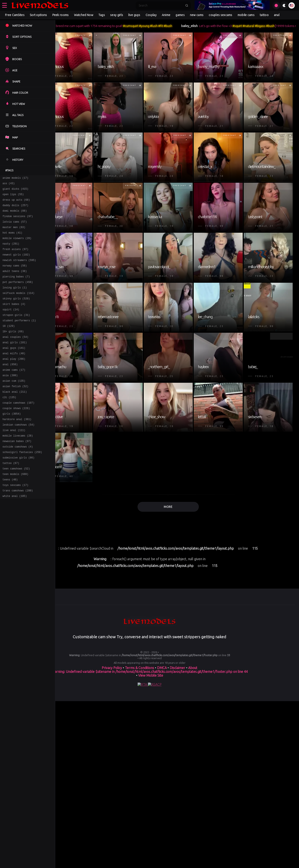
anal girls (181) (15, 362)
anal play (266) (14, 380)
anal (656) (10, 386)
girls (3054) (12, 441)
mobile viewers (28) (17, 246)
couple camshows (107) (18, 429)
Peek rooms (61, 15)
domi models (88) (15, 215)
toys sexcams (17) (15, 521)
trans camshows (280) (18, 527)
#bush (190, 26)
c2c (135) (9, 423)
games (180, 15)
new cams (197, 15)
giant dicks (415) (15, 191)
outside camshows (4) (18, 478)
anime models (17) (15, 178)
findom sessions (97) (18, 221)
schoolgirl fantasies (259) (22, 484)
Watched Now (84, 15)
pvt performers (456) (18, 295)
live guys (134, 15)
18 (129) (9, 344)
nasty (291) (11, 252)
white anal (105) (15, 533)
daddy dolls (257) (15, 209)
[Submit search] (187, 5)
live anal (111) (14, 460)
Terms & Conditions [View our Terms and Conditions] (139, 863)
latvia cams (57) (15, 227)
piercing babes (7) (16, 289)
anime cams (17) (14, 393)
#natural (271, 26)
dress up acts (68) (16, 203)
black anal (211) (15, 417)
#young (167, 26)
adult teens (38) (15, 282)
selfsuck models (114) (18, 307)
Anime (166, 15)
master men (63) (14, 233)
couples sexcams (221, 15)
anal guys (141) (14, 368)
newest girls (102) (16, 264)
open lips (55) (13, 197)
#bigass (283, 26)
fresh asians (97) (15, 258)
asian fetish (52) (15, 411)
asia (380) (10, 399)
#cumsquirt (153, 26)
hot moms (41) (12, 240)
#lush (176, 26)
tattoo (264, 15)
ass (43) (9, 185)
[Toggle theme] (284, 5)
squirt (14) (11, 325)
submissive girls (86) (18, 490)
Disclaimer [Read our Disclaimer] (177, 863)
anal (277, 15)
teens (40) (10, 515)
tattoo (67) (11, 497)
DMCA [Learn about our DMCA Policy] (162, 863)
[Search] (161, 5)
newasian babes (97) (17, 472)
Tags (102, 15)
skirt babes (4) (14, 319)
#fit (183, 26)
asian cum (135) (14, 405)
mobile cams (246, 15)
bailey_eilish (212, 26)
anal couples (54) (15, 356)
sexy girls (117, 15)
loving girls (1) (15, 301)
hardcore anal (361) (17, 448)
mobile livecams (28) (18, 466)
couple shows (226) (16, 435)
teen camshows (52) (16, 503)
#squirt (260, 26)
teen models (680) (15, 509)
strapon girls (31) (16, 331)
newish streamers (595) (19, 270)
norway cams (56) (15, 276)
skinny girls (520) (16, 313)
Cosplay (151, 15)
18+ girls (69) (13, 350)
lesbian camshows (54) (18, 454)
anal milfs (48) (14, 374)
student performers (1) (19, 337)
